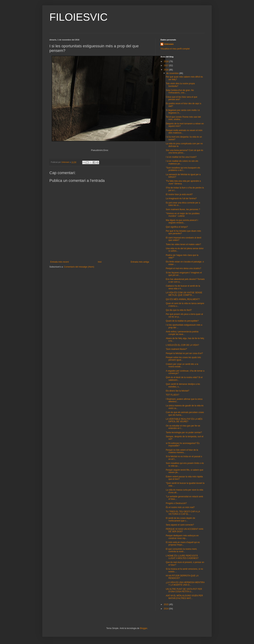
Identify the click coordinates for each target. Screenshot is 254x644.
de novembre (173, 73)
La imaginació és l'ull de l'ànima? (181, 198)
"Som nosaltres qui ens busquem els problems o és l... (183, 169)
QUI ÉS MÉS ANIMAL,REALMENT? (183, 299)
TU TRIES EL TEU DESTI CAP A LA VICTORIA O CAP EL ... (183, 513)
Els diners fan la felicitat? (178, 391)
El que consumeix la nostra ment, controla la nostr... (181, 550)
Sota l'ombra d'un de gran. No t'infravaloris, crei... (180, 91)
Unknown (169, 44)
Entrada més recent (60, 262)
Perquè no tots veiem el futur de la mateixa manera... (182, 451)
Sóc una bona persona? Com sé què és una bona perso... (184, 152)
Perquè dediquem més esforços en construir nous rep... (182, 537)
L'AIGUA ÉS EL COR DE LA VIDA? (182, 345)
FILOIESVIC (78, 17)
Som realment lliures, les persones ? (183, 209)
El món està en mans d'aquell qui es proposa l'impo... (183, 544)
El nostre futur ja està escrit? (179, 194)
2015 (167, 604)
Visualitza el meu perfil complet (175, 49)
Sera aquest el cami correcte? (180, 525)
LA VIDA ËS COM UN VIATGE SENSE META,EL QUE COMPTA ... (184, 294)
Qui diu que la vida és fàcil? (179, 310)
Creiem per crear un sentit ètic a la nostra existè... (182, 365)
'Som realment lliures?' (176, 349)
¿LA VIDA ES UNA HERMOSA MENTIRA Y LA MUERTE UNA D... (185, 584)
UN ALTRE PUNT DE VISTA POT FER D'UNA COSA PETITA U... (184, 590)
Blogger (143, 628)
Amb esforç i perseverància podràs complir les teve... (182, 333)
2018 (167, 61)
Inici (100, 262)
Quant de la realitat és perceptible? (182, 321)
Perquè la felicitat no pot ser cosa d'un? (184, 353)
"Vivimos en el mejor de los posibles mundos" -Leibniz (183, 215)
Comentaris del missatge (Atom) (79, 267)
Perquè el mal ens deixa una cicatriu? (183, 268)
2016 (167, 70)
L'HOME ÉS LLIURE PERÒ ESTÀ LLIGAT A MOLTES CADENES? (182, 557)
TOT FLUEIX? (173, 395)
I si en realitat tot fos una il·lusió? (181, 157)
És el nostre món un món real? (180, 507)
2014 (167, 609)
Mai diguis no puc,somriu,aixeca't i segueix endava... (182, 221)
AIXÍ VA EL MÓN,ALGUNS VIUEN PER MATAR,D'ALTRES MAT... (184, 597)
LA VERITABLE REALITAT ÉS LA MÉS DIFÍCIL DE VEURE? (184, 420)
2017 (167, 66)
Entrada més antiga (140, 262)
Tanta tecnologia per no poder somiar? (184, 432)
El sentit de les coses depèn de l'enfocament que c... (180, 519)
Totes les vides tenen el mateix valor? (183, 244)
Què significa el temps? (177, 227)
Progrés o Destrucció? (176, 503)
